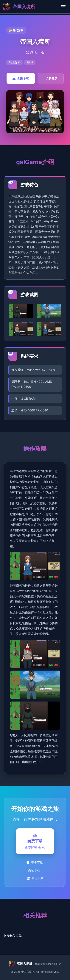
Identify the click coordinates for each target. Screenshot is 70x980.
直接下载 (21, 78)
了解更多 (52, 78)
